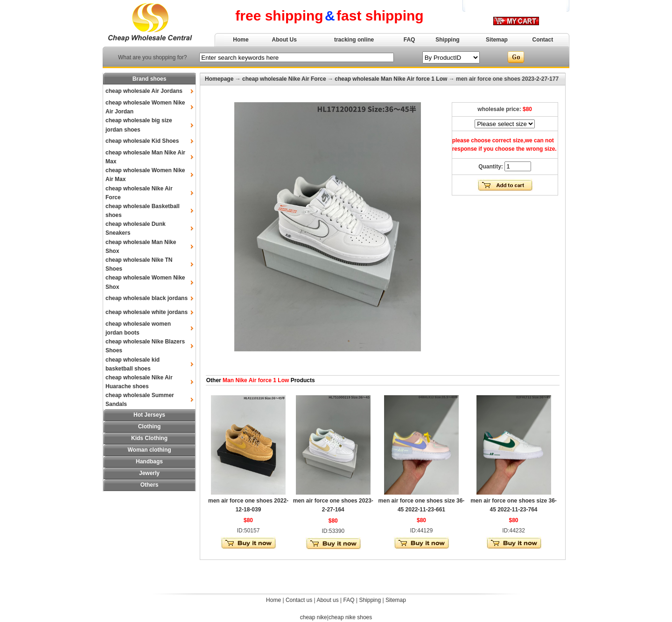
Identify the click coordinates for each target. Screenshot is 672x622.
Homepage (219, 79)
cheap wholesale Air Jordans (144, 91)
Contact (543, 40)
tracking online (354, 40)
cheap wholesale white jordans (147, 312)
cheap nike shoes (350, 617)
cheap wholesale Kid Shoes (142, 141)
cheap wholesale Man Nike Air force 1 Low (391, 79)
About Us (284, 40)
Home (241, 40)
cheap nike (314, 617)
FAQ (409, 40)
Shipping (447, 40)
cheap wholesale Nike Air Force (284, 79)
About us (327, 600)
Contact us (299, 600)
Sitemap (497, 40)
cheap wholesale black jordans (147, 298)
